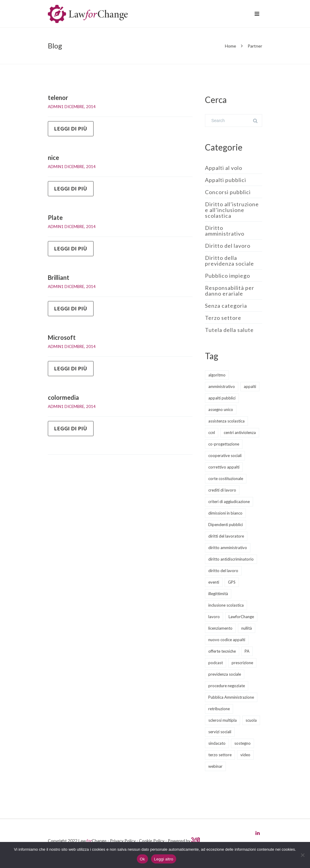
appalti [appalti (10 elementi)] (250, 386)
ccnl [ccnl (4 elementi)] (212, 432)
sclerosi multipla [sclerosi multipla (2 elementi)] (223, 720)
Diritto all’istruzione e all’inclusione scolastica (232, 210)
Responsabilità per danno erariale (230, 291)
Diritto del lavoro (228, 246)
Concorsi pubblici (228, 192)
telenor (58, 98)
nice (53, 157)
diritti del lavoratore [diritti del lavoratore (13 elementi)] (226, 536)
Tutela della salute (229, 330)
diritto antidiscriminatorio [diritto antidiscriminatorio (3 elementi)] (231, 559)
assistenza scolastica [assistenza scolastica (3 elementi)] (226, 421)
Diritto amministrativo (225, 231)
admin (54, 107)
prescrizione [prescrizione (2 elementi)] (242, 663)
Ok (142, 859)
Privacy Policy (123, 841)
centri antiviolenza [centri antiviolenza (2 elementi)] (240, 432)
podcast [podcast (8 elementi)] (216, 663)
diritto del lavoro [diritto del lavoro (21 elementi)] (223, 571)
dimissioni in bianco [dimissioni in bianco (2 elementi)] (225, 513)
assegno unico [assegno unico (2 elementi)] (221, 409)
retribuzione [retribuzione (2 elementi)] (219, 709)
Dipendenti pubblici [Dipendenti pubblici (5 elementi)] (226, 525)
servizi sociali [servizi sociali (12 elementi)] (220, 732)
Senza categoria (226, 306)
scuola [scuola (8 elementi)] (251, 720)
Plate (55, 217)
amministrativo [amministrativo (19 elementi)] (222, 386)
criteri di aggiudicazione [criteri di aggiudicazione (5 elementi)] (229, 502)
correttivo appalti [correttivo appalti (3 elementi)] (224, 467)
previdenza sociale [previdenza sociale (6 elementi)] (225, 674)
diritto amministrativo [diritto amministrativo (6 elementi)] (228, 548)
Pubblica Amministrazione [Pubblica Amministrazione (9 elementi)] (231, 697)
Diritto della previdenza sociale (229, 261)
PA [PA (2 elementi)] (247, 651)
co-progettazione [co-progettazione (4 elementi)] (224, 444)
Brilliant (59, 277)
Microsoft (62, 337)
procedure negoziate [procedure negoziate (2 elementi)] (227, 686)
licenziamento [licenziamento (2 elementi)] (220, 628)
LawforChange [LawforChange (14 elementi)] (241, 617)
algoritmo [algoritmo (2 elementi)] (217, 375)
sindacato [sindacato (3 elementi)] (217, 743)
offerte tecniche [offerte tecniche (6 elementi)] (222, 651)
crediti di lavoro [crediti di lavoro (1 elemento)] (222, 490)
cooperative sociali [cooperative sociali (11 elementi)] (225, 456)
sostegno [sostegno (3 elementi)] (242, 743)
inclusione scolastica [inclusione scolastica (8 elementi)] (226, 605)
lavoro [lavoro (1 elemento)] (214, 617)
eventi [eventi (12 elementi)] (214, 582)
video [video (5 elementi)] (245, 755)
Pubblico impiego (228, 276)
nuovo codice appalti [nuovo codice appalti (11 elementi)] (227, 640)
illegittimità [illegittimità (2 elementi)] (218, 594)
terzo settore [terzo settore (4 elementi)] (220, 755)
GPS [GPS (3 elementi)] (232, 582)
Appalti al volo (224, 168)
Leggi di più (71, 129)
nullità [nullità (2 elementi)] (247, 628)
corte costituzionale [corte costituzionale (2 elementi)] (226, 479)
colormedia (63, 397)
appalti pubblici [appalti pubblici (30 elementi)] (222, 398)
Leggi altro (164, 859)
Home (231, 46)
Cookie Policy (152, 841)
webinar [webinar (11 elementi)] (215, 766)
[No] (302, 855)
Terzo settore (223, 318)
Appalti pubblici (226, 180)
